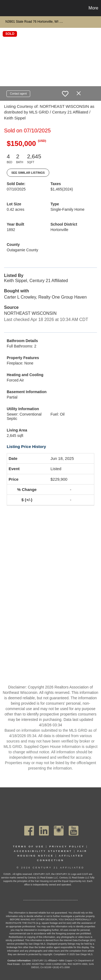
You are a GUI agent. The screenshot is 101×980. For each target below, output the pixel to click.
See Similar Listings (28, 173)
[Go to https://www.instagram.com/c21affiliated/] (59, 831)
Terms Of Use (29, 847)
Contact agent (18, 94)
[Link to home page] (5, 8)
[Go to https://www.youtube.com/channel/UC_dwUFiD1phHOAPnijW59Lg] (74, 831)
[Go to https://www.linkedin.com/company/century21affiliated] (44, 831)
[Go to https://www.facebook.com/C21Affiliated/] (29, 831)
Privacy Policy (67, 847)
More (93, 8)
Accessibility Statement (43, 851)
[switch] (65, 94)
